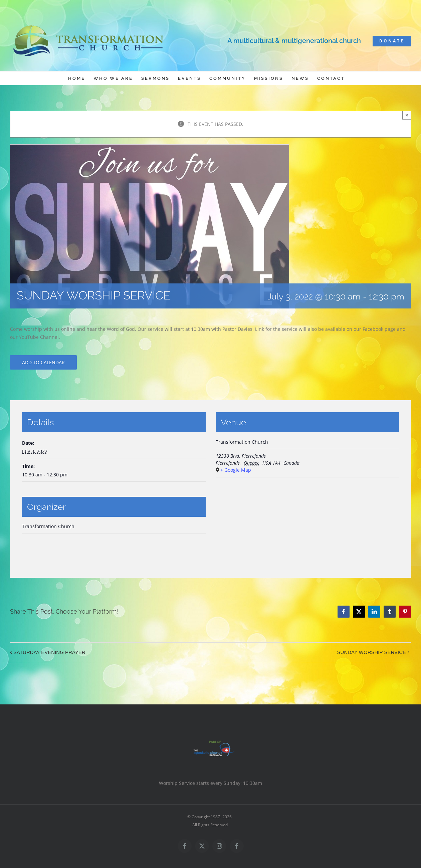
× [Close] (407, 115)
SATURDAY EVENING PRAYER (49, 652)
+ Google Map (236, 470)
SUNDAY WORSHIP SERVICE (372, 652)
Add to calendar (43, 362)
